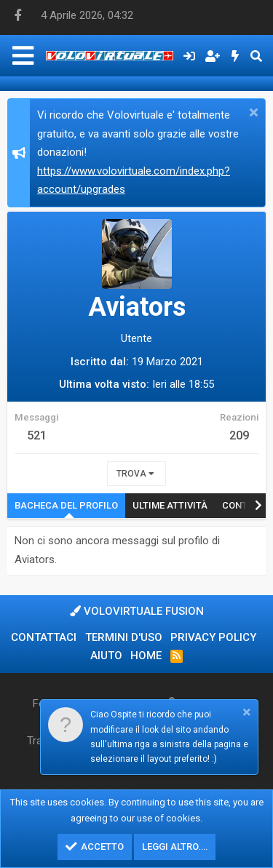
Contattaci (44, 637)
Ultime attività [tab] (170, 505)
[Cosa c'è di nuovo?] (236, 56)
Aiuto (106, 656)
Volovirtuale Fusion (137, 611)
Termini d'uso (124, 637)
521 (37, 435)
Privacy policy (213, 637)
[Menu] (23, 56)
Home (146, 656)
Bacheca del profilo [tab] (66, 505)
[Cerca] (256, 56)
